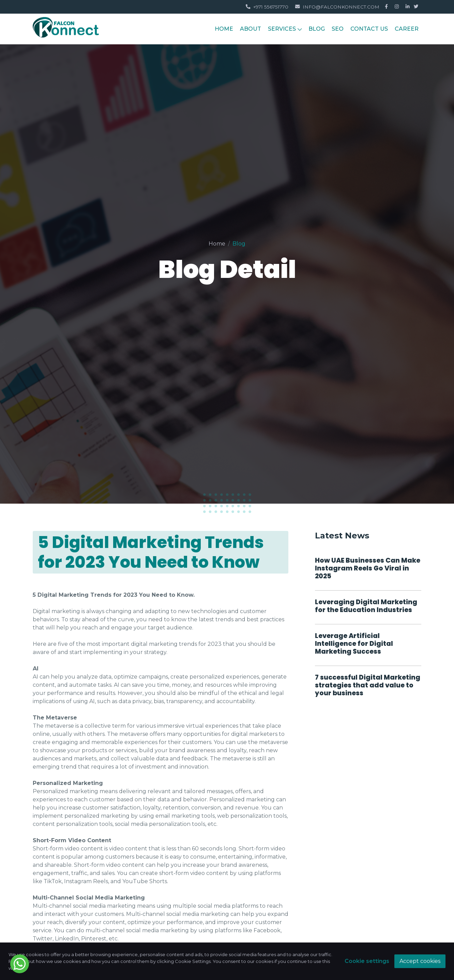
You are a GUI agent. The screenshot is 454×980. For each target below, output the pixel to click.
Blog (317, 29)
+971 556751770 (267, 7)
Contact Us (369, 29)
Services (285, 29)
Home (217, 244)
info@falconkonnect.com (337, 7)
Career (407, 29)
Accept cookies (420, 961)
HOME (224, 29)
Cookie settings (367, 961)
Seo (338, 29)
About (251, 29)
